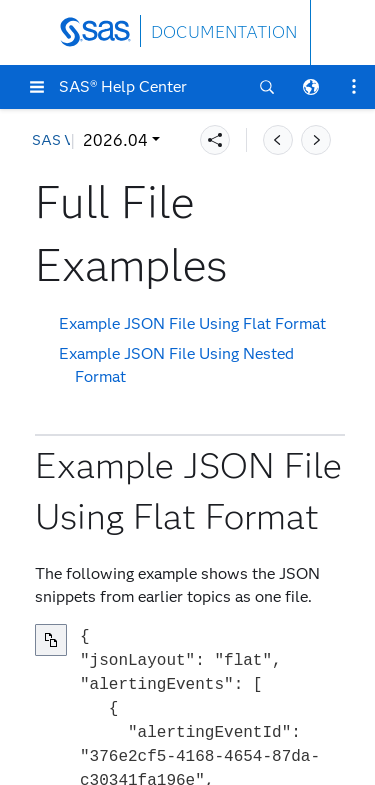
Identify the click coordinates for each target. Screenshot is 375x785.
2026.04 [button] (115, 140)
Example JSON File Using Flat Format (192, 323)
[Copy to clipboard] (51, 640)
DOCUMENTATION (224, 32)
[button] (37, 87)
